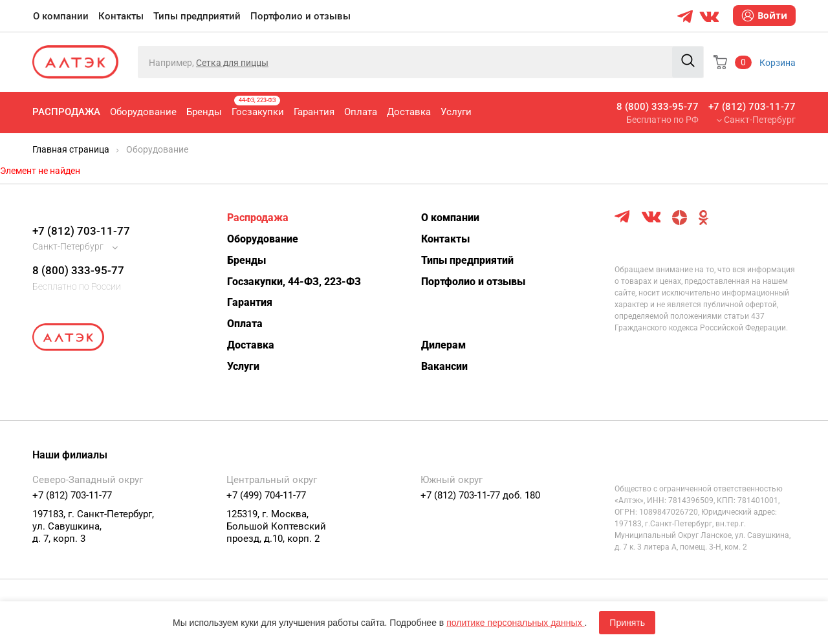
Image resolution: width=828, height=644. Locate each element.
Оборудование (143, 112)
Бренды (204, 112)
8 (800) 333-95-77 (658, 107)
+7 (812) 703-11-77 (752, 107)
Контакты (121, 16)
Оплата (361, 112)
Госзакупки (258, 107)
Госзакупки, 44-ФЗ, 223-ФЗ (294, 282)
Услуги (456, 112)
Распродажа (66, 112)
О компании (61, 16)
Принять (627, 623)
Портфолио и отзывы (300, 16)
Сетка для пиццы (232, 63)
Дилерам (443, 345)
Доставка (409, 112)
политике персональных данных (515, 623)
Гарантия (314, 112)
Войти (764, 16)
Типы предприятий (197, 16)
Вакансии (444, 366)
